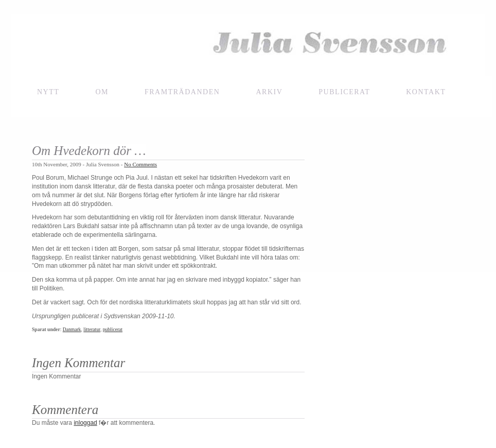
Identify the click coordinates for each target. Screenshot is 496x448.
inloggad (85, 423)
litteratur (92, 329)
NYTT (48, 92)
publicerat (113, 329)
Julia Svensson (248, 45)
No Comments (140, 164)
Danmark (72, 329)
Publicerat (344, 92)
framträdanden (182, 92)
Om (102, 92)
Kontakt (426, 92)
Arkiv (269, 92)
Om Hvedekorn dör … (89, 151)
